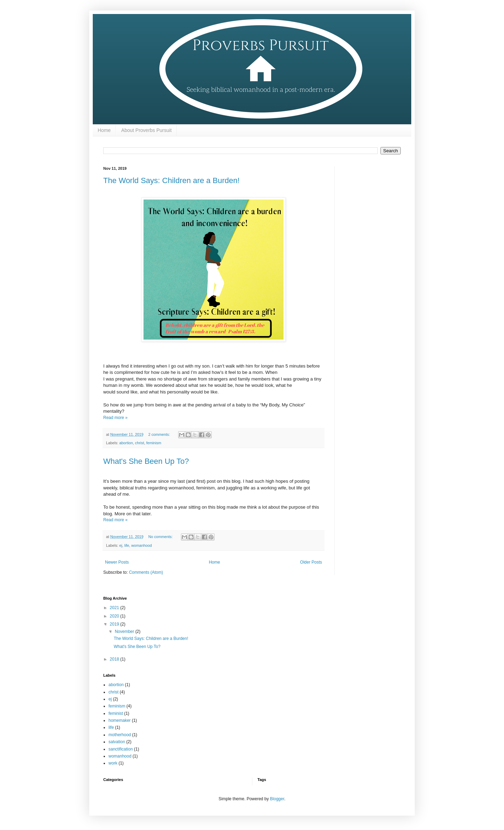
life (127, 545)
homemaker (120, 720)
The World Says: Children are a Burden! (171, 180)
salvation (117, 742)
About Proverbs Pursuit (146, 130)
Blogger (277, 799)
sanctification (121, 749)
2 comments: (160, 434)
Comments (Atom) (146, 572)
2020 (115, 616)
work (113, 763)
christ (140, 443)
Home (104, 130)
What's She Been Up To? (146, 461)
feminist (116, 713)
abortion (126, 443)
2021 (115, 608)
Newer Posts (117, 562)
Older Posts (311, 562)
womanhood (142, 545)
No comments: (161, 537)
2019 (115, 624)
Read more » (115, 418)
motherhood (120, 735)
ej (121, 545)
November (125, 632)
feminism (154, 443)
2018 (115, 659)
